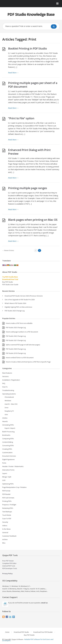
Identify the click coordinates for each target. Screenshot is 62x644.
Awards (5, 421)
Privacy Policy (7, 574)
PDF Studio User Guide (10, 284)
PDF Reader (6, 494)
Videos (5, 526)
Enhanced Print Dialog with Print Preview (29, 152)
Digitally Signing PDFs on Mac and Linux (18, 307)
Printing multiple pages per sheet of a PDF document (33, 85)
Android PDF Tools (9, 566)
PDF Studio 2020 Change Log (16, 349)
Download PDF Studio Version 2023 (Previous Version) (24, 296)
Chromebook (9, 397)
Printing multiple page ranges (28, 188)
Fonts (4, 463)
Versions (5, 376)
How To (5, 387)
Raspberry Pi (9, 411)
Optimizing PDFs (8, 484)
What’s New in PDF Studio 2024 (15, 303)
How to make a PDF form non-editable (19, 323)
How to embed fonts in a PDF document (20, 358)
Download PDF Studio (21, 632)
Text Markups (7, 512)
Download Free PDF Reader (43, 632)
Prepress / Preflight (9, 505)
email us (44, 603)
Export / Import (10, 428)
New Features (7, 373)
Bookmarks (6, 435)
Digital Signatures (8, 459)
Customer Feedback (9, 536)
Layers (5, 473)
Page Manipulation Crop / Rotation (14, 487)
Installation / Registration (11, 380)
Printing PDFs (7, 501)
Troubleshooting (8, 390)
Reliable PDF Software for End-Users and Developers (28, 640)
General (5, 532)
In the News (6, 529)
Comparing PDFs (8, 439)
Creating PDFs (7, 449)
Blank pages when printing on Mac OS (33, 220)
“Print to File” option (21, 118)
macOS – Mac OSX (11, 404)
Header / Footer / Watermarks (13, 466)
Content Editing (8, 442)
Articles (5, 418)
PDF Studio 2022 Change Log (16, 336)
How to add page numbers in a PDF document (22, 332)
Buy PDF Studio (8, 282)
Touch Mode (7, 515)
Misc (4, 543)
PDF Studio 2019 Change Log (16, 353)
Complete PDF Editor (9, 563)
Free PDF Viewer (8, 561)
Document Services (9, 456)
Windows (8, 401)
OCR (4, 480)
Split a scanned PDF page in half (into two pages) (23, 345)
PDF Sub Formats (8, 498)
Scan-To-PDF (7, 519)
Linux (7, 407)
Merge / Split (7, 477)
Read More (13, 73)
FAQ (4, 383)
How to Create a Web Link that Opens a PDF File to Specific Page (28, 362)
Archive (5, 539)
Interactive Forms (8, 470)
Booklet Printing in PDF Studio (27, 48)
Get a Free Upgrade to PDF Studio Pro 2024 (20, 300)
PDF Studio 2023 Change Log (15, 311)
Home (7, 632)
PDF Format (6, 491)
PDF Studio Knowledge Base (31, 14)
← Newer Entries (8, 250)
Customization (7, 452)
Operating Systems (9, 394)
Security (5, 522)
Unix (6, 414)
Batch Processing (8, 432)
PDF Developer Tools (10, 568)
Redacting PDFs (8, 508)
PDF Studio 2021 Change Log (16, 340)
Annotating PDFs (8, 425)
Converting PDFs (8, 446)
